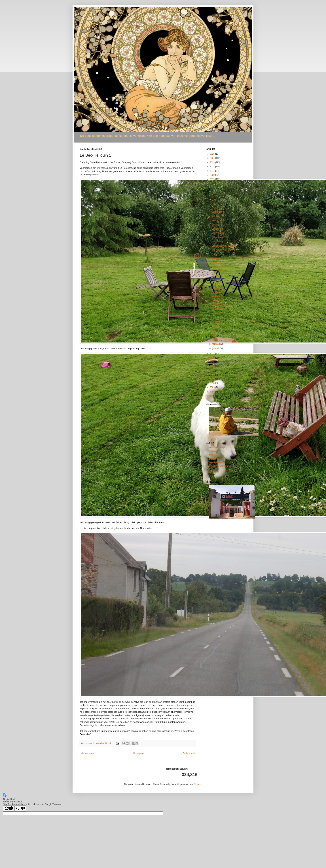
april (215, 336)
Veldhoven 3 (218, 212)
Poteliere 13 (218, 305)
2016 (213, 358)
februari (216, 344)
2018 (213, 184)
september (218, 187)
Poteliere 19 (218, 280)
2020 (213, 175)
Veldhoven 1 (218, 220)
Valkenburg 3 (218, 233)
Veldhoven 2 (218, 216)
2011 (213, 379)
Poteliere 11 (218, 313)
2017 (213, 354)
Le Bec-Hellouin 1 (220, 271)
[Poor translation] (20, 808)
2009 (213, 387)
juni (214, 200)
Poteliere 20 (218, 275)
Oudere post (189, 753)
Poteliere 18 (218, 284)
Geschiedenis (216, 462)
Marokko (213, 455)
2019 (213, 179)
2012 (213, 375)
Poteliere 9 (217, 322)
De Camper (215, 459)
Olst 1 (215, 208)
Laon (214, 254)
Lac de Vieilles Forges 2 (223, 246)
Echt (214, 225)
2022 (213, 167)
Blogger (198, 784)
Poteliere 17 (218, 288)
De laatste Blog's (217, 448)
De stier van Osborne (219, 466)
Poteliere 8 (217, 326)
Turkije (212, 451)
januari (216, 348)
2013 (213, 371)
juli (214, 196)
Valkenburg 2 (218, 237)
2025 (213, 154)
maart (215, 340)
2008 (213, 392)
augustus (217, 191)
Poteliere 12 (218, 309)
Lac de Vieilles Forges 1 (223, 250)
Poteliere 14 (218, 301)
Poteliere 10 (218, 318)
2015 (213, 362)
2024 (213, 158)
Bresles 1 (216, 263)
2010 (213, 383)
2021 (213, 171)
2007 (213, 396)
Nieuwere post (88, 753)
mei (214, 331)
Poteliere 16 (218, 292)
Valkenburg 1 (218, 242)
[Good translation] (9, 808)
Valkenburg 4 (218, 229)
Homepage (139, 753)
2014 (213, 366)
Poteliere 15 (218, 296)
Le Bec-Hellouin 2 (220, 267)
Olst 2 (215, 204)
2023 (213, 162)
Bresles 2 (216, 259)
